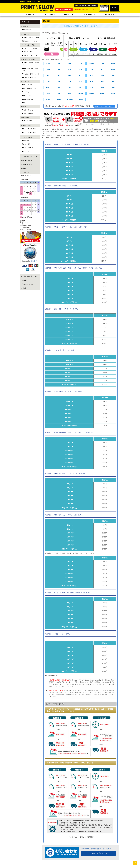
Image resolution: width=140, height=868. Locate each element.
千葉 (91, 69)
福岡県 (81, 93)
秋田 (70, 63)
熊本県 (48, 99)
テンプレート (25, 172)
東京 (48, 75)
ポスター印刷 (25, 82)
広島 (91, 87)
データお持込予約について (29, 156)
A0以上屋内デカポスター (29, 88)
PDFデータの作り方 (28, 148)
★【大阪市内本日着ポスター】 (31, 74)
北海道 (48, 63)
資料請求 (24, 168)
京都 (81, 81)
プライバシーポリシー (28, 284)
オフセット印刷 (26, 126)
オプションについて (28, 151)
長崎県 (102, 93)
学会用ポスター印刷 (28, 99)
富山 (81, 75)
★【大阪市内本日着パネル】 (30, 78)
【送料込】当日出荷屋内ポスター (31, 64)
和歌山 (48, 87)
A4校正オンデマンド (28, 121)
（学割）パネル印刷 (28, 114)
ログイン (115, 8)
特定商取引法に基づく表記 (29, 276)
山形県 (102, 63)
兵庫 (113, 81)
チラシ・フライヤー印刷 (29, 129)
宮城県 (91, 63)
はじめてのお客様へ (27, 137)
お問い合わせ (90, 14)
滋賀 (102, 81)
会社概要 (110, 14)
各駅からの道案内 (27, 160)
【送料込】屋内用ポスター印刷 (31, 38)
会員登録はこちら (27, 164)
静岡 (102, 75)
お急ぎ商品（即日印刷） (29, 59)
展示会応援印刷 (27, 29)
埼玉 (102, 69)
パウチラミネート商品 (28, 45)
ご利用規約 (25, 280)
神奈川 (113, 69)
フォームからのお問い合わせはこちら (99, 853)
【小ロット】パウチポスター (30, 48)
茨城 (81, 69)
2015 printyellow (28, 864)
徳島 (70, 93)
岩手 (81, 63)
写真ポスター (26, 103)
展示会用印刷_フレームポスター (31, 41)
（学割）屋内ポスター (29, 110)
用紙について (26, 141)
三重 (48, 81)
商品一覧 (30, 14)
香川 (48, 93)
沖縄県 (81, 99)
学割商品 (24, 107)
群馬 (48, 69)
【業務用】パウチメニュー (30, 52)
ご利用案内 (50, 14)
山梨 (70, 69)
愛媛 (113, 87)
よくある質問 (26, 144)
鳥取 (70, 87)
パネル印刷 (26, 92)
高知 (59, 93)
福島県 (113, 63)
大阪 (70, 81)
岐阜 (59, 81)
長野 (70, 75)
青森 (59, 63)
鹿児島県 (70, 99)
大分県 (113, 93)
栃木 (59, 69)
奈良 (91, 81)
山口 (81, 87)
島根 (59, 87)
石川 (91, 75)
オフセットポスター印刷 (29, 132)
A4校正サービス (26, 118)
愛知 (113, 75)
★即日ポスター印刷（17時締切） (31, 69)
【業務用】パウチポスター (30, 56)
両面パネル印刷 (27, 96)
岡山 (102, 87)
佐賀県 (91, 93)
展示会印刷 (25, 26)
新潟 (59, 75)
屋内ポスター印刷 (28, 85)
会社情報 (24, 288)
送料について (70, 14)
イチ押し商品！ (26, 34)
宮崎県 (59, 99)
